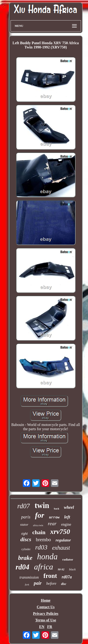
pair (38, 583)
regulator (63, 540)
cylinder (26, 549)
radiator (68, 559)
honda (47, 557)
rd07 (24, 506)
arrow (54, 518)
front (50, 576)
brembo (43, 540)
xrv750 (60, 531)
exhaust (61, 548)
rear (52, 523)
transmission (29, 577)
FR (50, 627)
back (57, 509)
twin (42, 505)
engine (66, 524)
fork (27, 584)
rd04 (23, 567)
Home (46, 600)
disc (64, 584)
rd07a (67, 577)
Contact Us (46, 607)
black (72, 569)
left (67, 517)
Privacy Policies (46, 614)
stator (24, 525)
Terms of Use (46, 620)
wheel (69, 507)
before (51, 583)
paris (26, 517)
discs (26, 539)
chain (39, 532)
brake (25, 558)
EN (42, 627)
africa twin (38, 525)
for (40, 515)
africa (44, 567)
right (24, 534)
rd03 (41, 547)
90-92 (61, 569)
